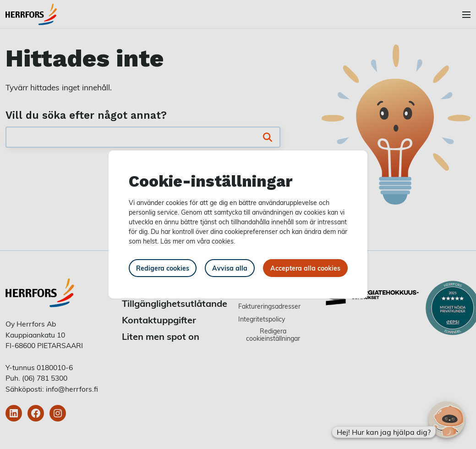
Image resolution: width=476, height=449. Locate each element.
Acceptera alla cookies (305, 268)
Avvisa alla (230, 268)
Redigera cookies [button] (163, 268)
